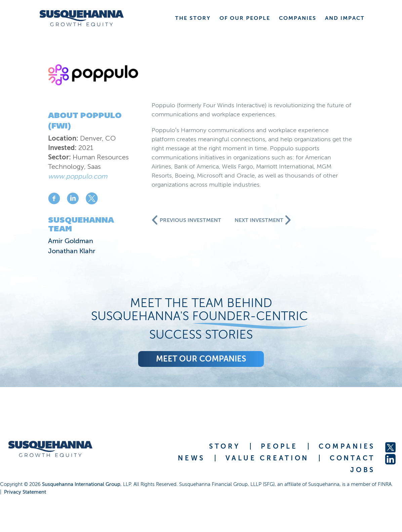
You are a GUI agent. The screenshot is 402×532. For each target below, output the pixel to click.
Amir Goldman (71, 241)
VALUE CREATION (267, 458)
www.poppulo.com (78, 176)
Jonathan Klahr (72, 251)
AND (345, 18)
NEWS (191, 458)
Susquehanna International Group (81, 484)
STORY (225, 446)
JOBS (363, 470)
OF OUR (245, 18)
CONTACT (352, 458)
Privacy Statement (25, 492)
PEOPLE (279, 446)
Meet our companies (201, 359)
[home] (82, 18)
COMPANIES (347, 446)
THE (193, 18)
